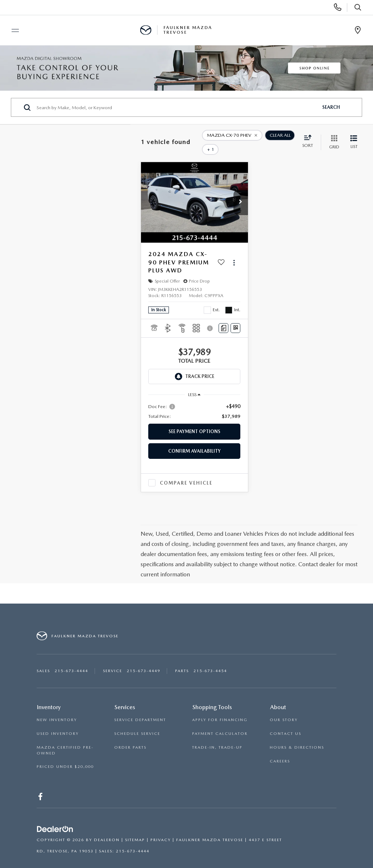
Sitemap (135, 830)
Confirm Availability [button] (194, 441)
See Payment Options (194, 421)
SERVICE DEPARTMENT (140, 710)
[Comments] (223, 318)
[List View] (354, 137)
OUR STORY (284, 710)
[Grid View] (333, 137)
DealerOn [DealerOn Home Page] (107, 830)
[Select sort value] (310, 137)
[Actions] (234, 252)
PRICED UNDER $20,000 (65, 756)
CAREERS (280, 751)
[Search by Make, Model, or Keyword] (176, 107)
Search (331, 107)
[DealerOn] (55, 819)
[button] (241, 192)
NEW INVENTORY (57, 710)
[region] (194, 401)
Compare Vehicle (186, 472)
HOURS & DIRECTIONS (297, 737)
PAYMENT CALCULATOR (220, 723)
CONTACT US (285, 723)
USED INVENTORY (58, 723)
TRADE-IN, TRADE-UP (217, 737)
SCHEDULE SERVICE (137, 723)
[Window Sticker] (235, 318)
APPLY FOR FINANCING (220, 710)
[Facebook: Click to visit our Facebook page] (41, 788)
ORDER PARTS (130, 737)
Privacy (161, 830)
